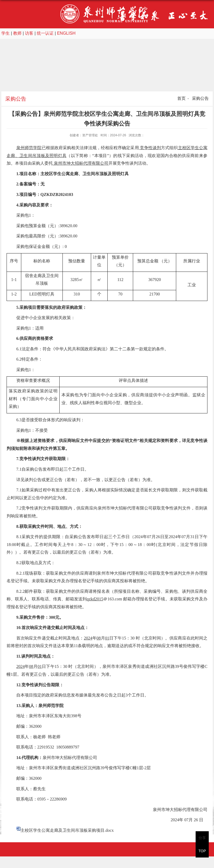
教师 (17, 33)
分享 (202, 838)
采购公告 (200, 98)
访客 (29, 33)
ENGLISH (66, 33)
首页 (181, 98)
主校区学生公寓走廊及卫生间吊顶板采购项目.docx (67, 830)
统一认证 (45, 33)
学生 (6, 33)
